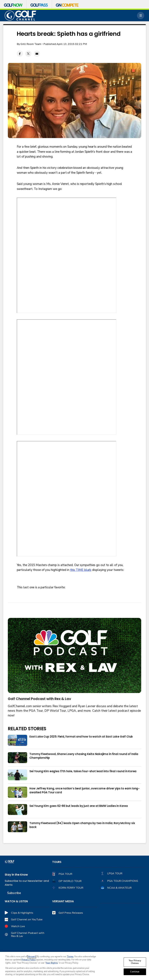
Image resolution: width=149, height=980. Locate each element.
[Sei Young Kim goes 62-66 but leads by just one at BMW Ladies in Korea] (17, 810)
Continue (135, 972)
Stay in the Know (16, 875)
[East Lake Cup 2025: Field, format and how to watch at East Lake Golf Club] (17, 740)
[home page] (20, 16)
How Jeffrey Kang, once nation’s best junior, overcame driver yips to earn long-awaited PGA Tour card (85, 790)
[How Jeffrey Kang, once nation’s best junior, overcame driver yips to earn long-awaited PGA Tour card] (17, 792)
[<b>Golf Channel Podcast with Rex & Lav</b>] (75, 655)
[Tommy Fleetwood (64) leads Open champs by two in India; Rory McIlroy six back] (17, 827)
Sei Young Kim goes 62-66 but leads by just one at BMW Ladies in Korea (79, 806)
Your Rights (52, 963)
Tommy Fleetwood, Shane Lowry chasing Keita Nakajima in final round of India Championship (84, 756)
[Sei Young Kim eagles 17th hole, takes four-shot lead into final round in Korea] (17, 775)
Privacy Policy (29, 960)
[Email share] (37, 54)
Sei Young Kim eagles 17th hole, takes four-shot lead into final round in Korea (83, 771)
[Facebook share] (20, 54)
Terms (70, 957)
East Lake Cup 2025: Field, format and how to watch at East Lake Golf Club (81, 737)
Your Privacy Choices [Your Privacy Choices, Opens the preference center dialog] (135, 962)
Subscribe (14, 893)
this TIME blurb (81, 570)
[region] (74, 966)
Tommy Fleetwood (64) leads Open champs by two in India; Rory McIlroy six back (82, 825)
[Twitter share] (28, 54)
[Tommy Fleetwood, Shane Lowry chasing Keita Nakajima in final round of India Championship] (17, 758)
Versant (32, 957)
